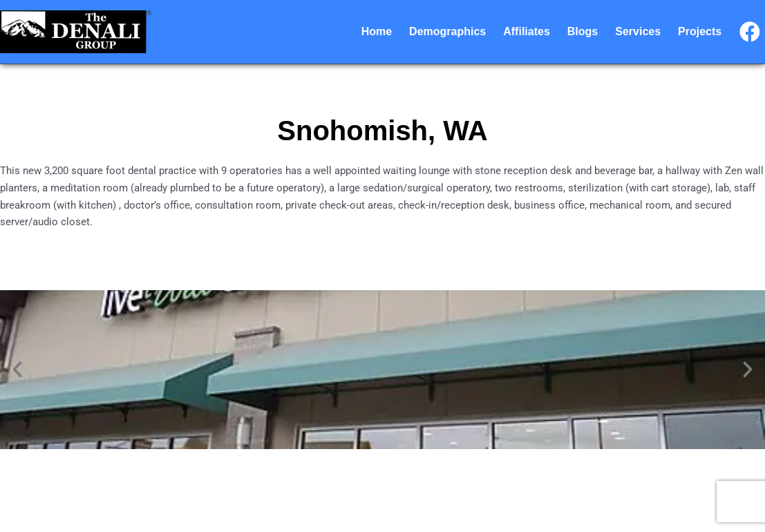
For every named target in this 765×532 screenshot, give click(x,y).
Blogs (583, 31)
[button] (17, 370)
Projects (700, 31)
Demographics (447, 31)
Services (638, 31)
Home (377, 31)
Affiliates (527, 31)
